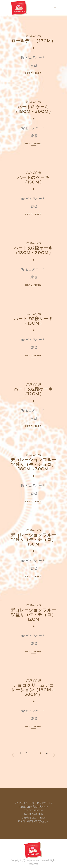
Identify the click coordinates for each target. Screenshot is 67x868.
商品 (34, 65)
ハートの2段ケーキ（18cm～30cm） (33, 250)
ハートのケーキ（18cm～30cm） (33, 109)
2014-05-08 (33, 36)
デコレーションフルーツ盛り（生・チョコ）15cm (34, 540)
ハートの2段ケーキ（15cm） (33, 321)
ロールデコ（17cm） (34, 41)
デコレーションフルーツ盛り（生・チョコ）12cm (34, 615)
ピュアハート (35, 57)
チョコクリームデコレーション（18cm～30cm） (33, 690)
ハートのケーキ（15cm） (33, 180)
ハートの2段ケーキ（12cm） (33, 391)
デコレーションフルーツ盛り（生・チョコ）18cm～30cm (34, 464)
